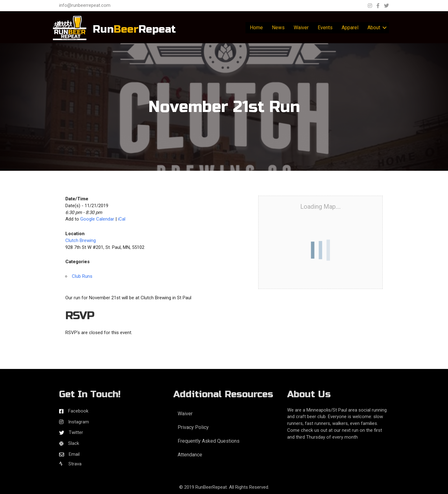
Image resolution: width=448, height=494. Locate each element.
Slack (74, 443)
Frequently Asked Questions (209, 441)
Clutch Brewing (81, 240)
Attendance (190, 455)
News (278, 28)
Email (74, 454)
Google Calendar (97, 219)
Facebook (78, 411)
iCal (122, 219)
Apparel (350, 28)
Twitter (76, 432)
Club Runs (82, 276)
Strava (70, 464)
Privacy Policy (193, 427)
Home (256, 28)
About (374, 28)
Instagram (79, 422)
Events (325, 28)
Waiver (301, 28)
